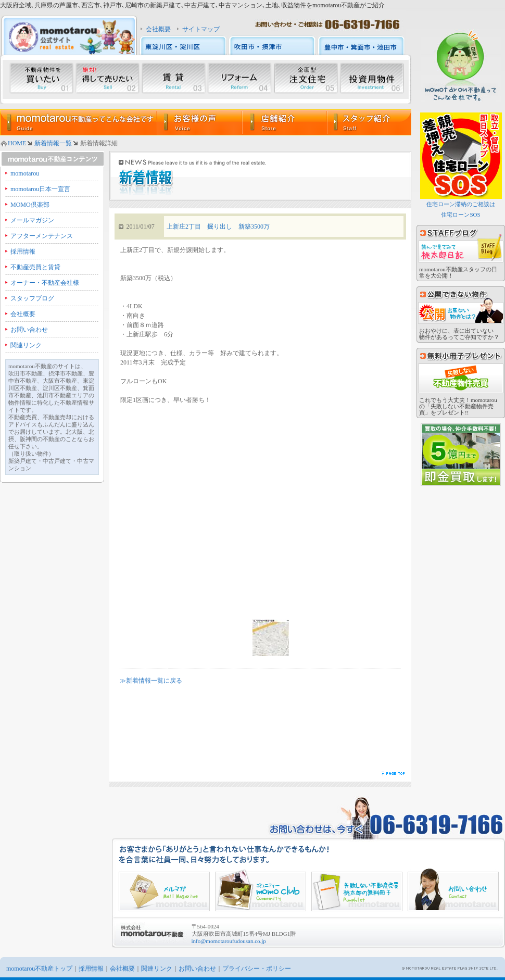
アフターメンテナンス (42, 236)
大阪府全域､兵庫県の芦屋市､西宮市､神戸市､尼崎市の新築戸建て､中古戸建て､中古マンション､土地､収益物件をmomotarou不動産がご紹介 (192, 5)
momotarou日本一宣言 (40, 189)
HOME (17, 143)
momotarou (25, 173)
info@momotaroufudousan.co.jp (229, 941)
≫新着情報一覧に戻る (151, 681)
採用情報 (23, 252)
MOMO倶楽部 (30, 205)
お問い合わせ (29, 330)
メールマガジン (32, 220)
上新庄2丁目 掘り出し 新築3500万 (218, 227)
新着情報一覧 (53, 143)
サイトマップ (201, 29)
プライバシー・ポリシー (257, 969)
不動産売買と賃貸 (35, 267)
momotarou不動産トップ (39, 969)
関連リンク (26, 345)
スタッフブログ (32, 298)
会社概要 (158, 29)
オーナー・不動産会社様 (45, 283)
